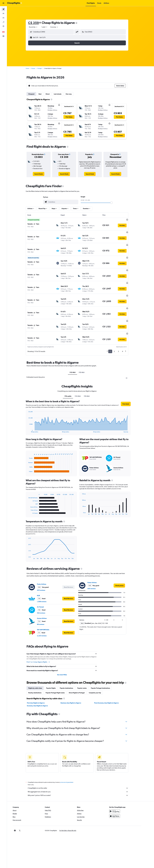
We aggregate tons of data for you (82, 772)
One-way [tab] (72, 94)
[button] (3, 3)
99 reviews (44, 604)
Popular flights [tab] (54, 668)
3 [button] (122, 331)
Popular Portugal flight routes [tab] (59, 673)
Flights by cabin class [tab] (39, 668)
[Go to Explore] (3, 26)
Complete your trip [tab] (98, 673)
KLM (42, 575)
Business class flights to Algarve (74, 683)
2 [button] (118, 331)
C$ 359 (37, 23)
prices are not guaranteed (70, 762)
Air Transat (44, 587)
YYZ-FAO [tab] (76, 352)
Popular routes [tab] (85, 668)
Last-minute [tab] (61, 94)
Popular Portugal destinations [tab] (104, 668)
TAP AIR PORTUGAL (47, 610)
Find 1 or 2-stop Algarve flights (42, 642)
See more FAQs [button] (65, 655)
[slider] (115, 203)
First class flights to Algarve (39, 683)
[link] (42, 174)
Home (31, 68)
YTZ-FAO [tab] (85, 352)
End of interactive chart (31, 411)
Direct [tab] (51, 94)
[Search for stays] (3, 13)
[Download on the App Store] (122, 796)
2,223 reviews (45, 616)
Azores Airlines (45, 598)
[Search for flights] (3, 9)
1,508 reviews (45, 582)
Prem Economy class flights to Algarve (110, 683)
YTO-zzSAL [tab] (71, 376)
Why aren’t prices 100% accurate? (82, 775)
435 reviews (45, 570)
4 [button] (126, 331)
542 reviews (45, 593)
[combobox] (37, 27)
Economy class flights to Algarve (41, 686)
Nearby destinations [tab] (38, 673)
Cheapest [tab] (35, 94)
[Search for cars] (3, 18)
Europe (37, 68)
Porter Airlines (45, 564)
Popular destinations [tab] (70, 668)
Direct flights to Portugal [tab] (80, 673)
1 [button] (114, 331)
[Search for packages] (3, 22)
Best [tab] (44, 94)
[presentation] (80, 23)
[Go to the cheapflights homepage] (15, 3)
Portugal (43, 68)
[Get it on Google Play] (122, 791)
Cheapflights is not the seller (82, 768)
